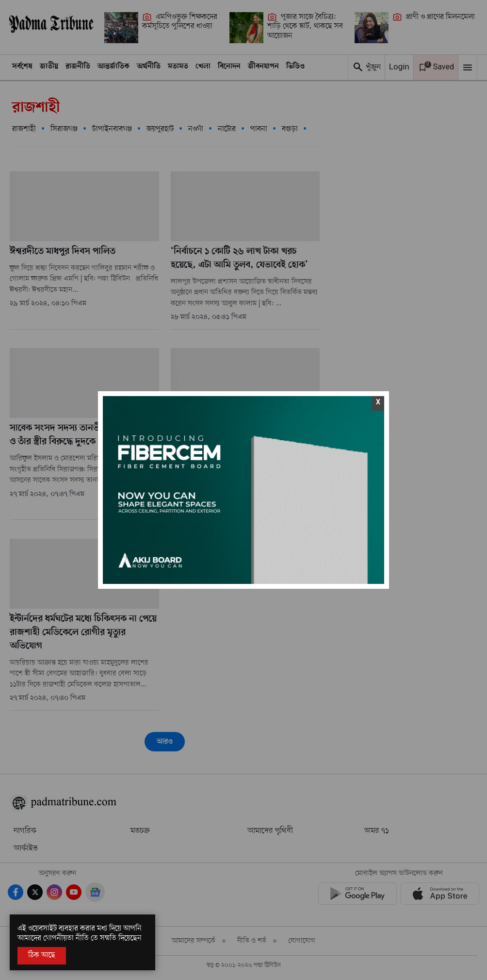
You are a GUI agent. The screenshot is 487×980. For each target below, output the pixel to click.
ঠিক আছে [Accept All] (42, 955)
